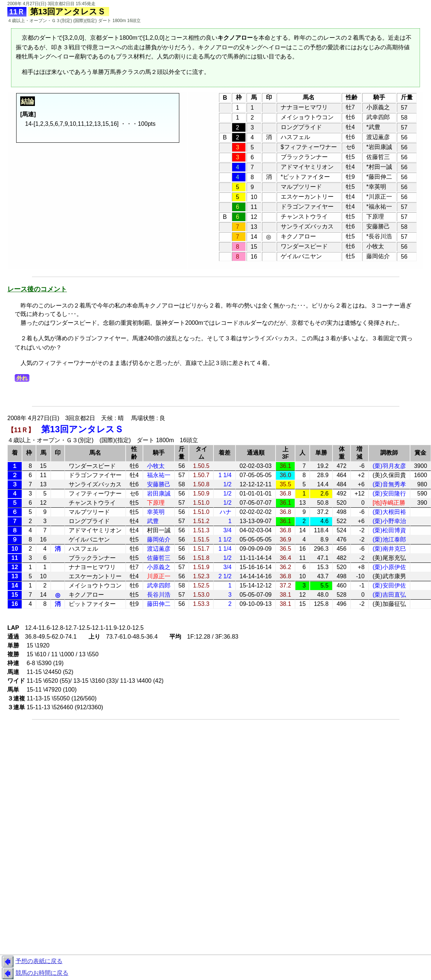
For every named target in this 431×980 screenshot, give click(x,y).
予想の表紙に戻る (31, 962)
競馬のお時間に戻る (34, 973)
